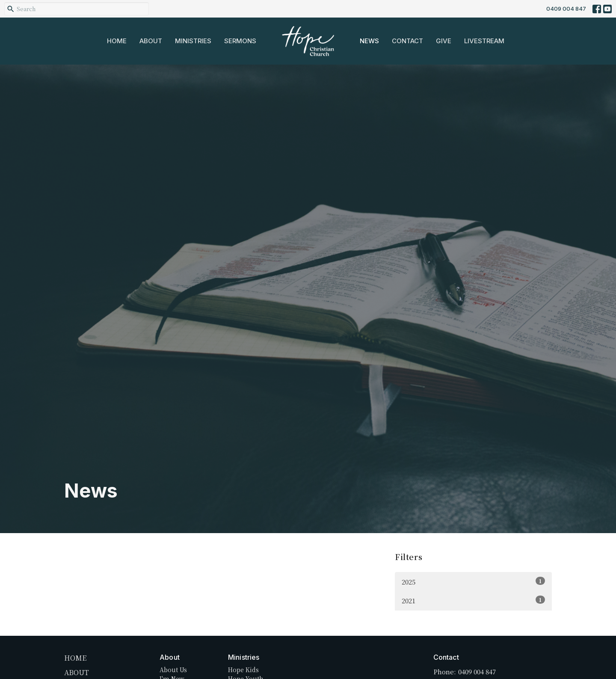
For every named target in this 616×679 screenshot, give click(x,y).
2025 (473, 581)
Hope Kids (243, 670)
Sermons (240, 41)
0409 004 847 (566, 9)
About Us (173, 670)
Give (444, 41)
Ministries (193, 41)
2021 (473, 600)
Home (117, 41)
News (369, 41)
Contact (407, 41)
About (151, 41)
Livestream (484, 41)
